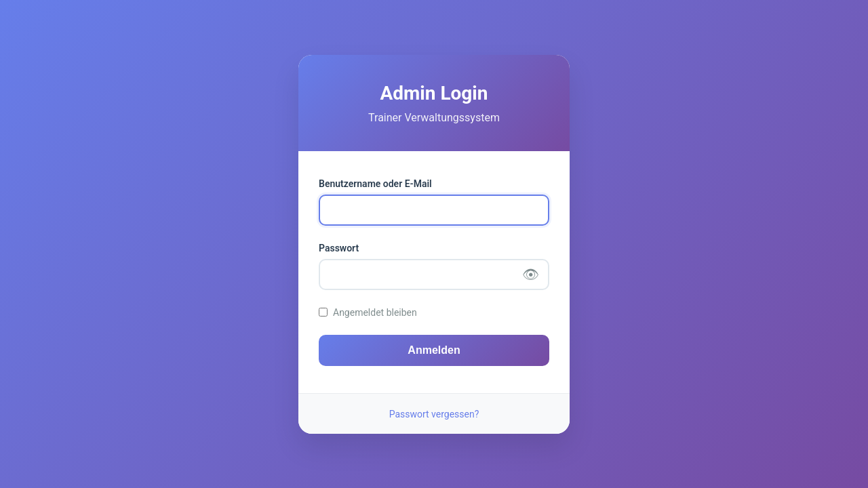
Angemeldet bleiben (375, 312)
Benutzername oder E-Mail (375, 184)
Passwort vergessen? (434, 414)
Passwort (339, 248)
